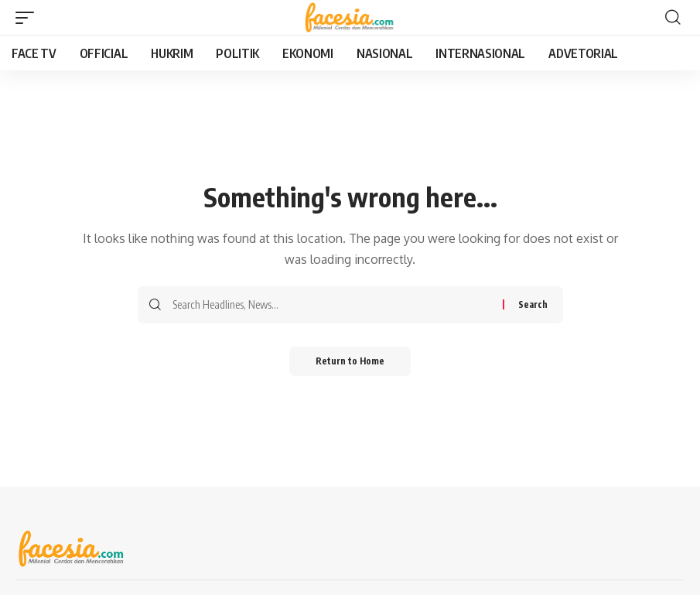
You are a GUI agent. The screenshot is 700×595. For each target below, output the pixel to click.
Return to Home (350, 362)
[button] (29, 18)
